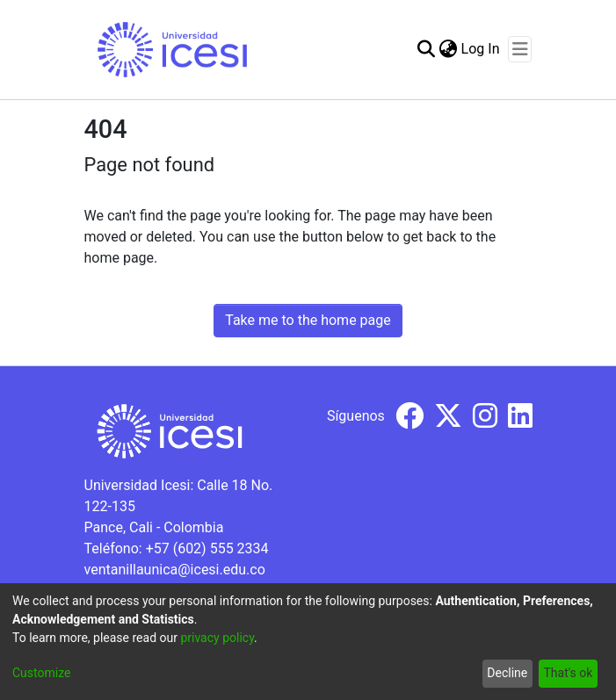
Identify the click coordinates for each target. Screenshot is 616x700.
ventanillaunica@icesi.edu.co (175, 570)
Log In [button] (482, 49)
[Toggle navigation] (520, 49)
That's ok (568, 673)
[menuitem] (449, 49)
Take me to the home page (308, 320)
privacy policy (217, 638)
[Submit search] (427, 49)
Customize (41, 673)
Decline (507, 673)
